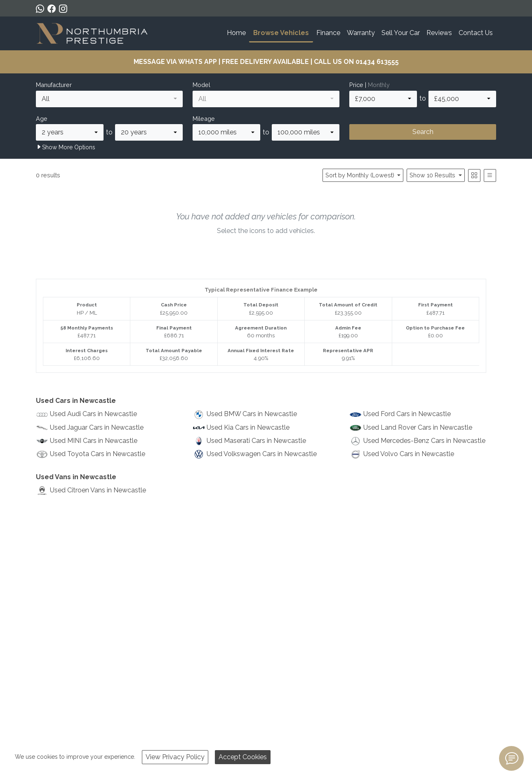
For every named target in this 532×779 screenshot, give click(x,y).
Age (42, 119)
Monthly (379, 85)
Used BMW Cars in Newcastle (252, 414)
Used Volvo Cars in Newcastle (409, 454)
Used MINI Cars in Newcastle (94, 441)
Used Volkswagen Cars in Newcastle (262, 454)
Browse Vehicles (281, 33)
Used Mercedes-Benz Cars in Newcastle (424, 441)
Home (236, 33)
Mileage (204, 119)
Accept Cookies (243, 757)
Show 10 (433, 175)
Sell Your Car (401, 33)
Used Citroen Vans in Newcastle (98, 490)
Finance (328, 33)
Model (201, 85)
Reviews (439, 33)
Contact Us (476, 33)
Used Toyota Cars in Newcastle (98, 454)
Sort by (361, 175)
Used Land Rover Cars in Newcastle (418, 427)
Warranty (361, 33)
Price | (370, 85)
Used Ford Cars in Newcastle (407, 414)
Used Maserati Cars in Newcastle (256, 441)
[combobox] (109, 99)
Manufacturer (54, 85)
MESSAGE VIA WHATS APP (175, 62)
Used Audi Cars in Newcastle (93, 414)
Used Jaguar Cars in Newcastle (97, 427)
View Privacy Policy (175, 757)
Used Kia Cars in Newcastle (248, 427)
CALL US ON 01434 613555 (356, 62)
